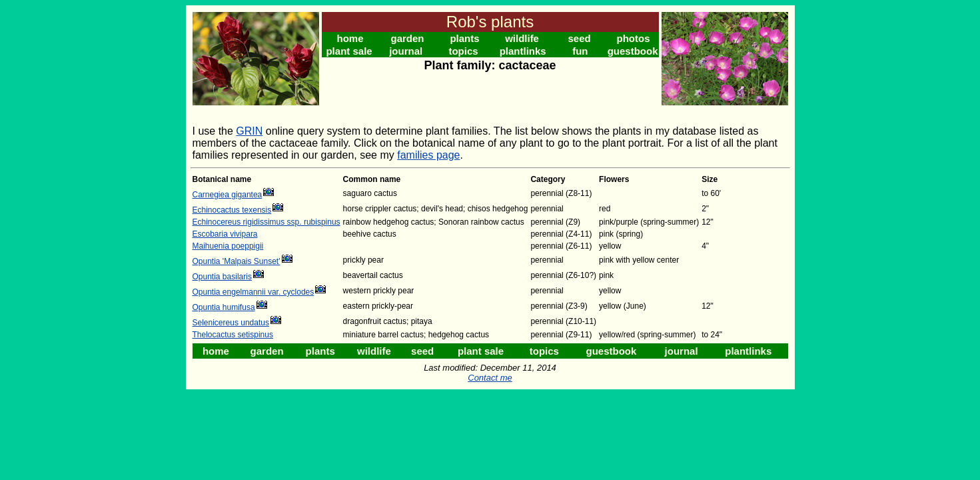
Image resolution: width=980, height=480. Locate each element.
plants (464, 38)
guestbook (633, 51)
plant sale (349, 51)
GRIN (249, 131)
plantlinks (523, 51)
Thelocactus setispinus (233, 335)
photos (634, 38)
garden (408, 38)
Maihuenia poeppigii (228, 246)
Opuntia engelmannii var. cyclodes (253, 292)
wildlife (522, 38)
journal (406, 51)
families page (428, 155)
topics (463, 51)
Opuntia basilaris (222, 277)
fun (580, 51)
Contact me (490, 378)
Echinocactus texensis (232, 210)
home (350, 38)
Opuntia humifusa (224, 307)
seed (579, 38)
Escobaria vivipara (225, 234)
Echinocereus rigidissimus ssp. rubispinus (266, 222)
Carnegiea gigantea (228, 195)
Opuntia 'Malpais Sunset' (237, 261)
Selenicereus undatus (231, 323)
